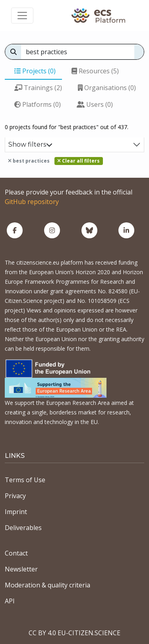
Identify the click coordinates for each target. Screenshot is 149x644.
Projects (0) (35, 71)
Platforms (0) (38, 104)
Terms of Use (25, 480)
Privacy (15, 496)
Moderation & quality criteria (47, 585)
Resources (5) (95, 71)
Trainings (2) (38, 88)
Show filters (30, 144)
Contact (16, 553)
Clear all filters (78, 161)
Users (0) (95, 104)
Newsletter (21, 569)
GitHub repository (32, 202)
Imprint (16, 512)
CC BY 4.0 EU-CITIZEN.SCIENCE (74, 633)
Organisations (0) (107, 88)
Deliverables (23, 528)
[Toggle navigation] (22, 16)
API (10, 601)
